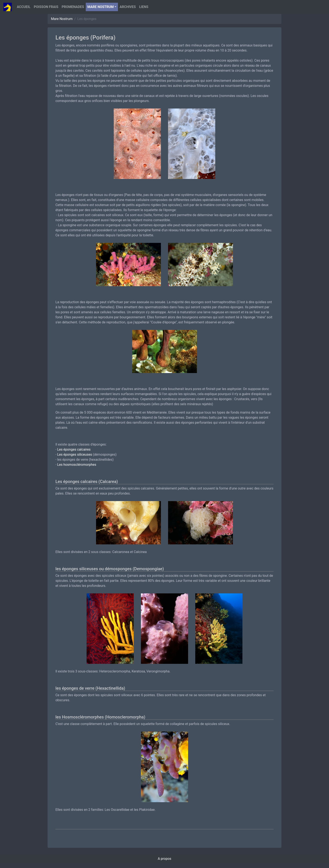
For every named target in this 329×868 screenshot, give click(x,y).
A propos (164, 859)
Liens (144, 7)
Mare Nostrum (62, 19)
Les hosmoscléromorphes (77, 465)
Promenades (73, 7)
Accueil (24, 7)
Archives (128, 7)
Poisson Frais (46, 7)
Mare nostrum (101, 7)
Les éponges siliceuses (75, 455)
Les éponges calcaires (74, 449)
